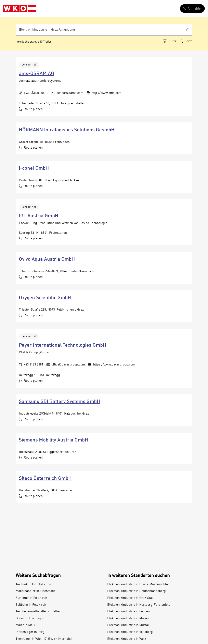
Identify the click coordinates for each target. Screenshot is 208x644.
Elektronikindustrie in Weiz (127, 639)
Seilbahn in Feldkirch (31, 605)
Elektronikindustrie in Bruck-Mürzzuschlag (138, 584)
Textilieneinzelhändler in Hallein (39, 612)
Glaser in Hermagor (30, 618)
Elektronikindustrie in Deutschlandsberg (136, 591)
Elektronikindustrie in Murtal (128, 625)
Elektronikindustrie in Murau (128, 618)
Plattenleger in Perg (30, 632)
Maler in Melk (25, 625)
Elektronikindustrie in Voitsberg (130, 632)
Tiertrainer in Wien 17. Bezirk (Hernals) (44, 639)
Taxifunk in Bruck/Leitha (33, 584)
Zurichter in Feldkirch (31, 598)
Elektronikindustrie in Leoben (128, 612)
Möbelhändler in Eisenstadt (35, 591)
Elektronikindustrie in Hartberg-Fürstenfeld (139, 605)
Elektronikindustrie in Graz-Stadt (131, 598)
